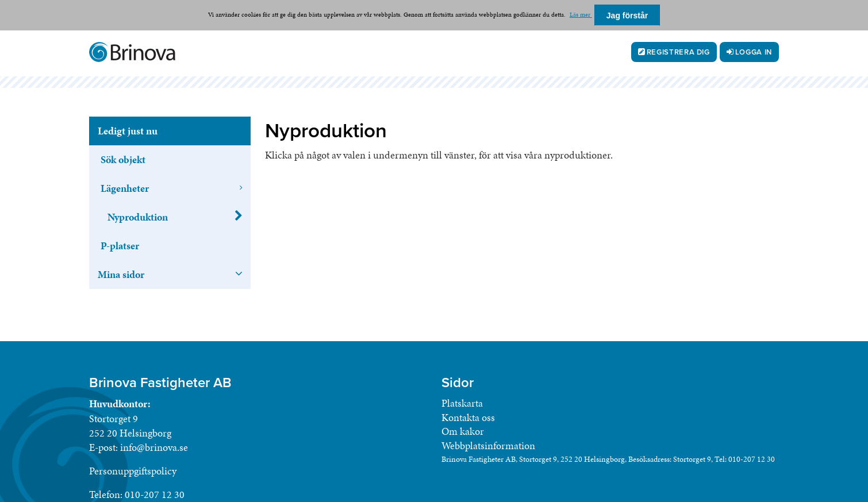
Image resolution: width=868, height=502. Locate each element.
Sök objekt (123, 159)
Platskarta (462, 403)
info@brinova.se (154, 447)
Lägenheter (125, 188)
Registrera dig (678, 52)
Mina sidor (121, 274)
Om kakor (463, 431)
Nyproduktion (138, 217)
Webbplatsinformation (488, 445)
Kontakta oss (468, 417)
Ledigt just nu (128, 131)
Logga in (754, 52)
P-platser (120, 246)
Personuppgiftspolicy (133, 471)
